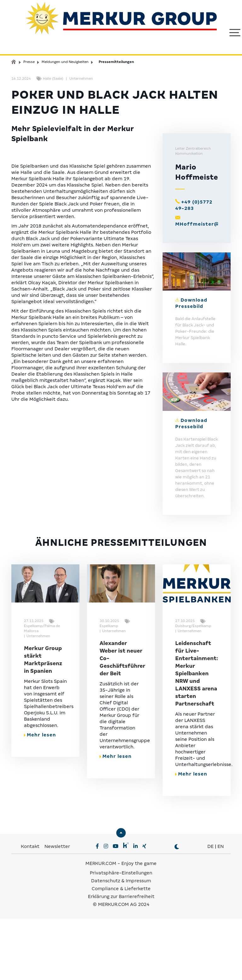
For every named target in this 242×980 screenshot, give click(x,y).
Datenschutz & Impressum (121, 942)
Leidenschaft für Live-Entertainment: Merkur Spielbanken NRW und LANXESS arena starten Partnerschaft (197, 735)
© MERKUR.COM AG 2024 (121, 966)
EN (221, 908)
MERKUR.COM (101, 925)
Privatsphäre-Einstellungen (121, 934)
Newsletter (57, 908)
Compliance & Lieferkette (121, 950)
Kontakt (31, 908)
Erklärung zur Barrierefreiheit (121, 958)
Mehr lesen (40, 796)
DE (210, 908)
